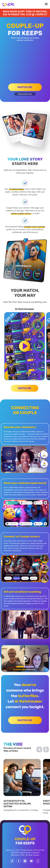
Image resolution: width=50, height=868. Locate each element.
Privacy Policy (27, 850)
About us (10, 850)
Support (36, 853)
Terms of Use (39, 850)
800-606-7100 (18, 855)
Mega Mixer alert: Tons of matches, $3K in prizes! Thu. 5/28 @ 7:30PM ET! (25, 13)
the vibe (13, 744)
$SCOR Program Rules (21, 853)
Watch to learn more (25, 94)
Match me (25, 87)
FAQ (17, 850)
